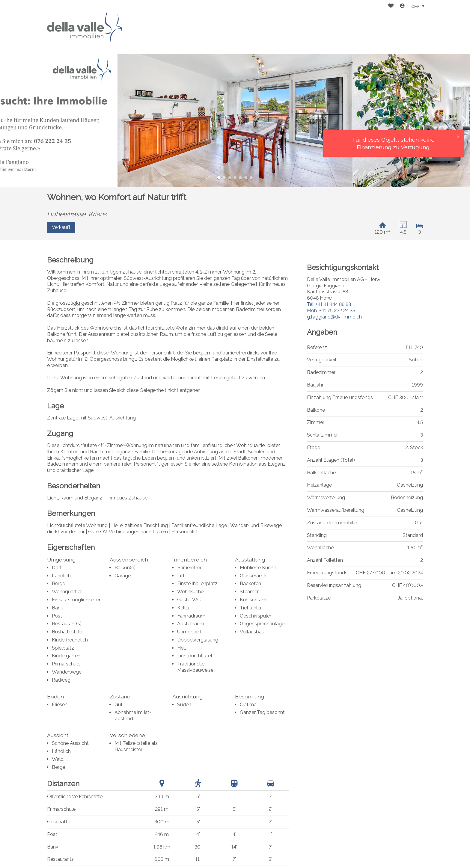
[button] (6, 121)
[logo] (85, 27)
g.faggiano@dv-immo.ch (334, 317)
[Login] (402, 6)
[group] (235, 121)
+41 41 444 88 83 (329, 304)
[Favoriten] (391, 6)
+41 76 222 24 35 (331, 311)
